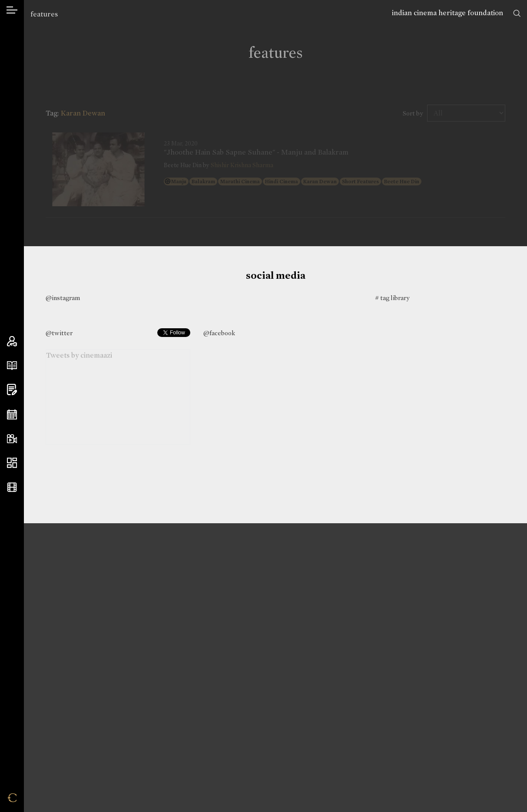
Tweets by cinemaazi (79, 356)
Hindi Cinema (282, 182)
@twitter (59, 333)
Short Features (360, 182)
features (44, 14)
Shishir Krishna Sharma (242, 165)
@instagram (63, 298)
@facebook (219, 333)
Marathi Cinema (240, 182)
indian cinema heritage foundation (447, 13)
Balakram (203, 182)
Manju (179, 182)
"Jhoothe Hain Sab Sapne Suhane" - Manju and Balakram (256, 152)
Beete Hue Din (402, 182)
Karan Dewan (320, 182)
